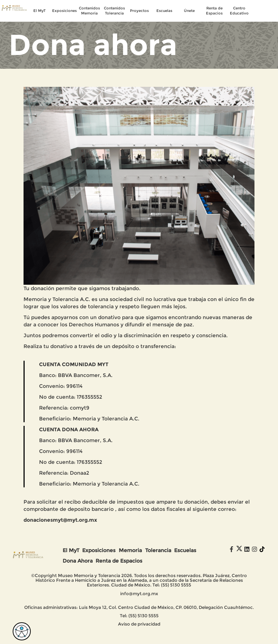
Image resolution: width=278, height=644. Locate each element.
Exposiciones (65, 11)
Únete (189, 11)
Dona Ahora (78, 561)
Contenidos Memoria (89, 11)
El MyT (39, 11)
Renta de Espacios (214, 11)
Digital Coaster (151, 638)
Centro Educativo (239, 11)
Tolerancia (158, 550)
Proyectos (139, 11)
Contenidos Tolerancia (114, 11)
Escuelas (164, 11)
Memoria (130, 550)
